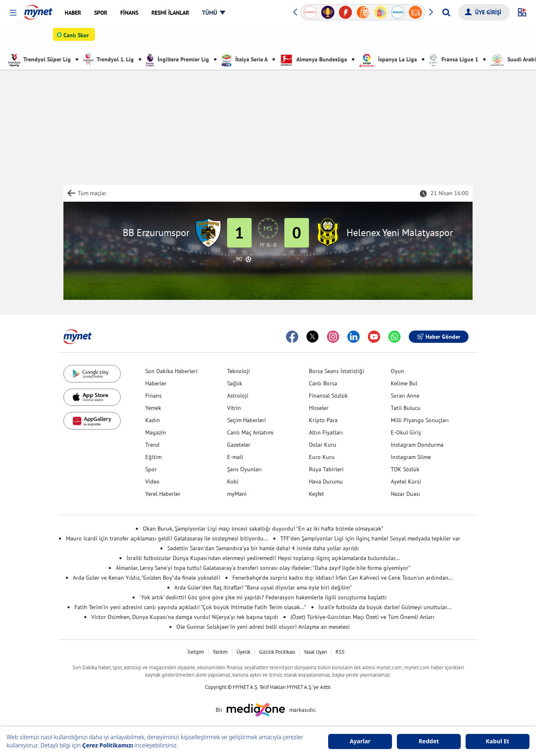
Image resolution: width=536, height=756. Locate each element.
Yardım (220, 652)
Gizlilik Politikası (277, 652)
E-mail (235, 457)
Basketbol (148, 37)
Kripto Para (323, 420)
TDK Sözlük (405, 469)
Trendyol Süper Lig (39, 59)
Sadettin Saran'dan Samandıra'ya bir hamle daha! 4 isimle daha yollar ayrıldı (263, 548)
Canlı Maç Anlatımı (250, 432)
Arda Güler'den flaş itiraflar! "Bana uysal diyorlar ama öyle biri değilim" (263, 587)
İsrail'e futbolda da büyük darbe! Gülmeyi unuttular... (385, 607)
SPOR (19, 37)
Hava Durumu (326, 482)
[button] (13, 13)
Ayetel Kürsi (406, 482)
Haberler (156, 383)
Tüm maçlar (92, 193)
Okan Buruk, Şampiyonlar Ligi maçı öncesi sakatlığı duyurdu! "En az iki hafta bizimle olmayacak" (263, 529)
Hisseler (319, 408)
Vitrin (234, 408)
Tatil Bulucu (406, 408)
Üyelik (243, 652)
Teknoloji (239, 371)
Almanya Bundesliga (313, 59)
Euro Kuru (322, 457)
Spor (151, 469)
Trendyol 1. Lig (108, 59)
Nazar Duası (405, 494)
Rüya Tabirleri (326, 469)
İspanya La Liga (388, 59)
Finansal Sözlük (328, 396)
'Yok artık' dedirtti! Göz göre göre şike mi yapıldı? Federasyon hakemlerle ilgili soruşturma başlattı (263, 597)
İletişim (196, 652)
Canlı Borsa (323, 383)
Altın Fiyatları (326, 432)
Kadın (153, 420)
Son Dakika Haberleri (171, 371)
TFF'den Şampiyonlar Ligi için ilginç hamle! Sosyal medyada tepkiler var (370, 538)
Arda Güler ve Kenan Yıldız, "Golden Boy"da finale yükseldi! (146, 578)
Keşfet (316, 494)
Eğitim (153, 457)
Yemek (153, 408)
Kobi (233, 482)
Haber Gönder (439, 337)
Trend (152, 445)
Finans (153, 396)
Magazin (156, 432)
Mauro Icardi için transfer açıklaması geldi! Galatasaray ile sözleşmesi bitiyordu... (167, 538)
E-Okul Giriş (406, 432)
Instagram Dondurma (417, 445)
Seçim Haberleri (247, 420)
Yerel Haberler (163, 494)
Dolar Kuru (323, 445)
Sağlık (235, 383)
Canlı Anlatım (240, 37)
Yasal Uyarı (315, 652)
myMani (237, 494)
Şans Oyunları (244, 469)
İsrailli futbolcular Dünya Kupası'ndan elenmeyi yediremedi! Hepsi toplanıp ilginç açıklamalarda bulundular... (263, 558)
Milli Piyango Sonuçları (420, 420)
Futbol (114, 37)
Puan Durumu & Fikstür (303, 37)
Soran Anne (405, 396)
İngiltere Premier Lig (178, 59)
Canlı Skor (78, 37)
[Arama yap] (446, 12)
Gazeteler (239, 445)
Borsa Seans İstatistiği (337, 371)
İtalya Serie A (244, 59)
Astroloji (238, 396)
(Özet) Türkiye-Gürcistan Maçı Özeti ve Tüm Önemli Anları (363, 617)
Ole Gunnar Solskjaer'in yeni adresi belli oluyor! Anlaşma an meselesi (263, 627)
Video (152, 482)
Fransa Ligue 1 (454, 59)
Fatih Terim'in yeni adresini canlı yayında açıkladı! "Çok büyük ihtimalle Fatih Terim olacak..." (190, 607)
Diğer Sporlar (192, 37)
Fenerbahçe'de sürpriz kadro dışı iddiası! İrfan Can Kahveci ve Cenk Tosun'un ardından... (343, 578)
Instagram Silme (411, 457)
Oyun (397, 371)
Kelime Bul (404, 383)
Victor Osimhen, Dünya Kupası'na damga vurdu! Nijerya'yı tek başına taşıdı (185, 617)
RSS (340, 652)
